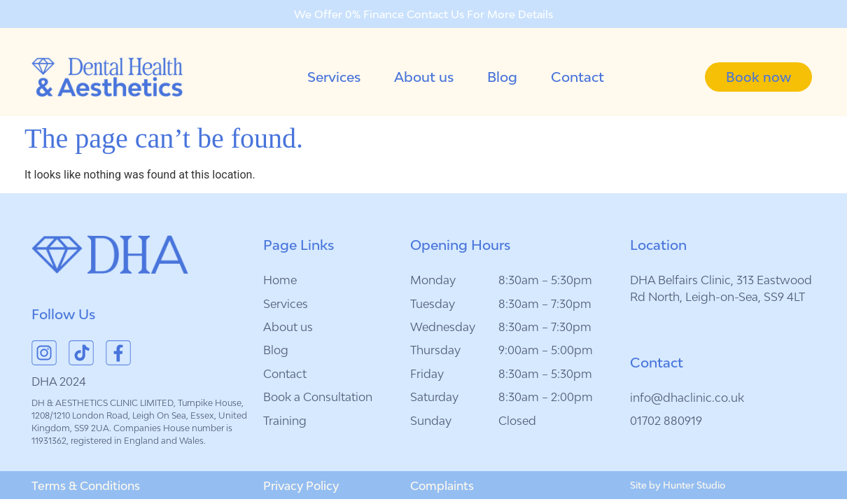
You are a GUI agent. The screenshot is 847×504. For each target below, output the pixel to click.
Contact (577, 77)
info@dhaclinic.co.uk (687, 398)
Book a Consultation (318, 397)
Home (280, 280)
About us (424, 77)
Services (334, 77)
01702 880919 (666, 421)
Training (285, 421)
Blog (502, 77)
